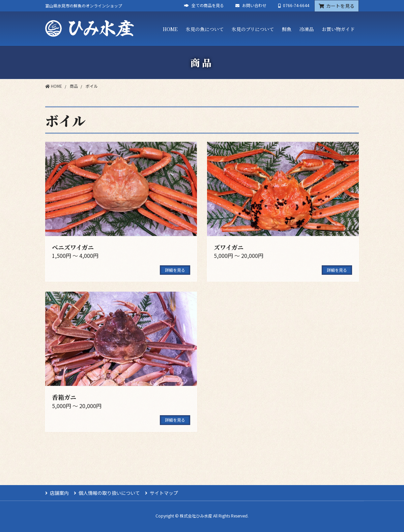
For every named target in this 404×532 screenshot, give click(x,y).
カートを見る (337, 6)
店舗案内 (59, 493)
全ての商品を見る (204, 5)
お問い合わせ (251, 5)
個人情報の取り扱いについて (109, 493)
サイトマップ (164, 493)
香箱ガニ (64, 397)
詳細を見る (175, 270)
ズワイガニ (229, 247)
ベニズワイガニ (73, 247)
